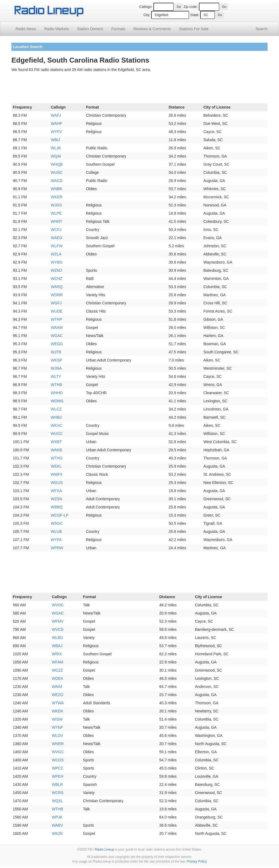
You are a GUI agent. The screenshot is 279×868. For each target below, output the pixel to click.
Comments (152, 29)
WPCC (58, 768)
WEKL (56, 466)
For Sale (194, 29)
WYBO (57, 262)
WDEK (57, 678)
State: (195, 15)
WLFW (57, 246)
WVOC (58, 605)
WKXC (57, 425)
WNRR (58, 744)
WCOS (58, 760)
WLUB (56, 532)
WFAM (57, 662)
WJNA (56, 368)
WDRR (57, 295)
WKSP (57, 360)
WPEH (57, 776)
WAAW (57, 328)
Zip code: (191, 7)
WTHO (57, 458)
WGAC (57, 336)
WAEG (57, 238)
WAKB (57, 450)
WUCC (57, 434)
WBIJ (55, 140)
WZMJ (56, 270)
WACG (57, 181)
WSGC (57, 523)
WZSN (57, 499)
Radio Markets (56, 29)
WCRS (58, 793)
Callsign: (146, 7)
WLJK (56, 148)
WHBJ (56, 417)
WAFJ (56, 115)
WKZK (57, 833)
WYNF (57, 727)
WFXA (56, 491)
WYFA (56, 540)
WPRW (57, 548)
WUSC (57, 172)
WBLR (57, 784)
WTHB (57, 385)
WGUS (57, 483)
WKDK (57, 711)
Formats (118, 29)
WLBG (57, 638)
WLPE (56, 213)
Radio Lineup (105, 850)
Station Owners (90, 29)
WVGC (58, 752)
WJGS (56, 205)
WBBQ (57, 507)
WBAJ (57, 646)
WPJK (57, 817)
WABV (57, 825)
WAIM (57, 687)
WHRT (57, 221)
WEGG (57, 344)
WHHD (57, 393)
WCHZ (57, 279)
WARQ (57, 287)
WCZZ (57, 670)
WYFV (56, 132)
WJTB (56, 352)
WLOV (57, 736)
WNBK (57, 189)
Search (262, 29)
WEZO (57, 695)
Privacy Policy (197, 861)
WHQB (57, 164)
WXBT (56, 442)
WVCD (58, 629)
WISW (57, 719)
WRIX (57, 654)
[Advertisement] (139, 89)
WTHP (57, 319)
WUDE (57, 311)
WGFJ (56, 303)
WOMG (57, 401)
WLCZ (56, 409)
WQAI (56, 156)
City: (147, 15)
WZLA (56, 254)
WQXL (57, 801)
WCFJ (56, 230)
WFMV (58, 621)
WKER (57, 197)
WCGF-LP (60, 515)
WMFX (57, 474)
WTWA (58, 703)
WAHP (57, 123)
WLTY (56, 376)
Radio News (26, 29)
